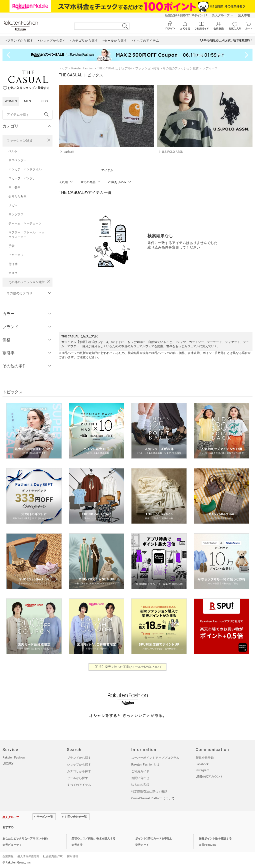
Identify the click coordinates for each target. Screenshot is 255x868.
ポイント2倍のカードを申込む (154, 839)
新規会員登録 (205, 758)
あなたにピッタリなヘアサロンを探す (26, 839)
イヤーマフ (16, 255)
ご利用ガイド (140, 771)
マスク (13, 273)
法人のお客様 (140, 785)
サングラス (16, 214)
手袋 (11, 246)
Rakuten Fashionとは (145, 765)
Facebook (202, 764)
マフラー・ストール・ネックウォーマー (26, 235)
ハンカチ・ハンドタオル (25, 169)
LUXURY (8, 764)
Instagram (202, 770)
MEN (27, 101)
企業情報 (8, 856)
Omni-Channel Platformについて (153, 798)
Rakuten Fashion (82, 68)
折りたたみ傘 (17, 196)
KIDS (44, 101)
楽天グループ (221, 15)
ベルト (13, 151)
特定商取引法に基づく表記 (149, 792)
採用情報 (72, 856)
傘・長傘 (14, 187)
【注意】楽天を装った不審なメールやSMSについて (128, 667)
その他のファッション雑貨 (26, 282)
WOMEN (11, 101)
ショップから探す (79, 765)
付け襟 (13, 264)
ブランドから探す (79, 758)
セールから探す (77, 778)
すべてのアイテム (79, 785)
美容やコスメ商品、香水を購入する (93, 839)
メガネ (13, 205)
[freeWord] (27, 115)
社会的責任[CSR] (53, 856)
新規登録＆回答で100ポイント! (186, 15)
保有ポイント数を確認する (215, 839)
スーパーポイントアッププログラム (155, 758)
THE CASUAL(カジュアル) (114, 68)
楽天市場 (244, 15)
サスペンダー (17, 160)
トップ (63, 68)
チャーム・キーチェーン (25, 223)
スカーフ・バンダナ (22, 178)
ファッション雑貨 (19, 141)
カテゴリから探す (79, 771)
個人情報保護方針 (28, 856)
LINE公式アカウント (209, 777)
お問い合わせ (140, 778)
